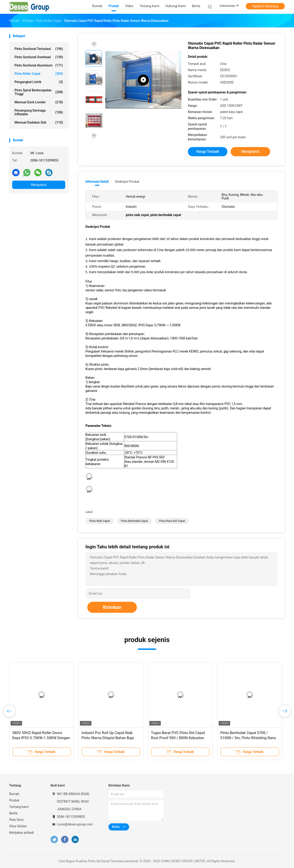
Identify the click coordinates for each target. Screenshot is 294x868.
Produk (14, 800)
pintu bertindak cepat (134, 521)
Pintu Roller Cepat (39, 74)
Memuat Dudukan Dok (39, 122)
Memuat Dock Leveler (39, 102)
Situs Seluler (18, 826)
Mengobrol (39, 185)
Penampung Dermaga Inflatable (39, 112)
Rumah (14, 794)
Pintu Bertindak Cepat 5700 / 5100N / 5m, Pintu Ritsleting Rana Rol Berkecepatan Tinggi (248, 738)
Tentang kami (19, 807)
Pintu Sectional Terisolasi (39, 49)
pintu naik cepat (100, 521)
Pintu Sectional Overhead (39, 57)
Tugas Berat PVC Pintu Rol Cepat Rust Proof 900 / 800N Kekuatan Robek (178, 738)
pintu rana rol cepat (172, 521)
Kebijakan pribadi (21, 833)
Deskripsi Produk (127, 182)
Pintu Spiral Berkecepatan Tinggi (39, 92)
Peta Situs (16, 820)
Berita (13, 813)
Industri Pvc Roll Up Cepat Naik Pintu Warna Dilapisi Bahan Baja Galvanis (108, 738)
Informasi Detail (97, 182)
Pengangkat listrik (39, 82)
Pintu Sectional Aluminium (39, 65)
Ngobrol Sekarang (265, 6)
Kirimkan (112, 607)
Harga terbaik (208, 152)
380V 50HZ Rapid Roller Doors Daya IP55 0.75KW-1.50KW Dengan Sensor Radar (41, 738)
